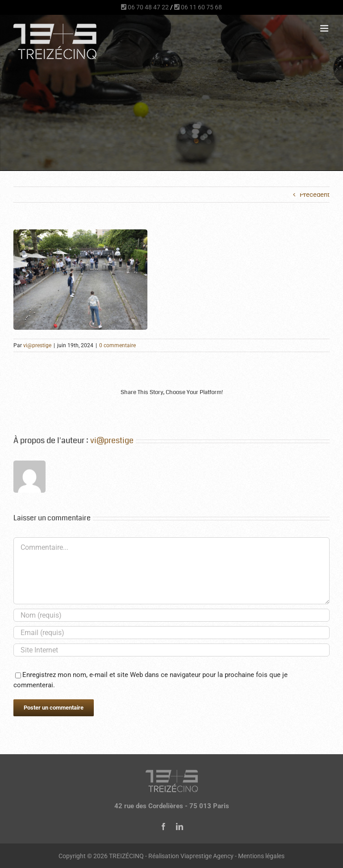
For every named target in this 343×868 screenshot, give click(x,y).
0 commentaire (117, 345)
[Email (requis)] (171, 633)
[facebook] (163, 826)
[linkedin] (180, 826)
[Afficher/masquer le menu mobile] (325, 28)
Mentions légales (261, 856)
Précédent (315, 195)
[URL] (171, 650)
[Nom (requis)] (171, 615)
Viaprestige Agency (207, 856)
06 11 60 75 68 (198, 7)
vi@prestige (37, 345)
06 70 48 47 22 (145, 7)
